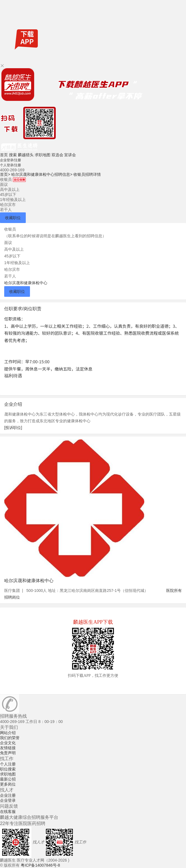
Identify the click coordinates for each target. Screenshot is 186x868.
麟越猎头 (26, 155)
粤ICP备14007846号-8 (40, 865)
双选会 (57, 155)
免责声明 (8, 753)
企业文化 (8, 743)
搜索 (13, 155)
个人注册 (8, 764)
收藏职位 (13, 218)
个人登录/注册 (11, 165)
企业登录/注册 (11, 160)
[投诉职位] (13, 428)
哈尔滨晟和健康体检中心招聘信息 (42, 174)
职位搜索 (8, 769)
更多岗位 (8, 784)
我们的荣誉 (10, 738)
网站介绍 (8, 733)
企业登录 (8, 800)
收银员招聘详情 (87, 174)
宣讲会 (70, 155)
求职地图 (43, 155)
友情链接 (8, 748)
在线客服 (8, 812)
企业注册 (8, 795)
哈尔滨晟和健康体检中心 (26, 283)
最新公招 (8, 779)
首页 (4, 155)
